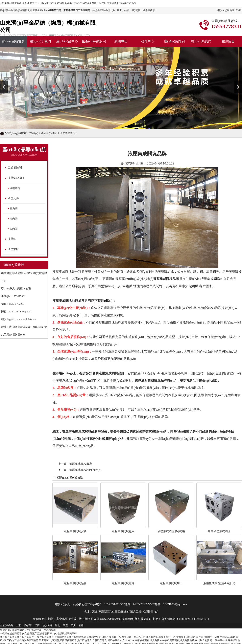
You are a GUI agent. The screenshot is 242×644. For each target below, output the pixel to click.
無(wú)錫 (47, 625)
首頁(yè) (34, 133)
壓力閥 (14, 209)
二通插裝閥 (15, 168)
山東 (18, 625)
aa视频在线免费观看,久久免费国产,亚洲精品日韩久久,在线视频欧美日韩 (38, 634)
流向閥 (14, 219)
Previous (4, 87)
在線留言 (228, 41)
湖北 (57, 625)
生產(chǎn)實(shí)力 (94, 43)
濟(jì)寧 (28, 625)
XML (239, 10)
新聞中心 (121, 41)
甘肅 (81, 625)
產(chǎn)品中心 (67, 41)
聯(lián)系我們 (201, 41)
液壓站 (12, 239)
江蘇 (37, 625)
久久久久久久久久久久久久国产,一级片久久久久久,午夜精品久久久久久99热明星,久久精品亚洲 (51, 637)
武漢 (65, 625)
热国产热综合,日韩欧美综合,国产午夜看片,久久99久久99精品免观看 (113, 640)
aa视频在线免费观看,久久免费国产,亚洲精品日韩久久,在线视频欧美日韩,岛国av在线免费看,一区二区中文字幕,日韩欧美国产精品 (68, 3)
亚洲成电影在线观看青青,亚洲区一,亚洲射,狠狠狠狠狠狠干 (45, 640)
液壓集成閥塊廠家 (81, 464)
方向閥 (14, 229)
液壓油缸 (13, 249)
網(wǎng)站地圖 (226, 10)
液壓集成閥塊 (68, 133)
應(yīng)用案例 (174, 41)
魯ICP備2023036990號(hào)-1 (194, 619)
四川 (73, 625)
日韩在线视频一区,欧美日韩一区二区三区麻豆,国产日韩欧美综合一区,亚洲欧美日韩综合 (149, 637)
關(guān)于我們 (40, 41)
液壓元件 (13, 198)
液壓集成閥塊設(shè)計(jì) (85, 470)
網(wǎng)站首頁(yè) (13, 43)
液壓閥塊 (15, 188)
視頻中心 (148, 41)
